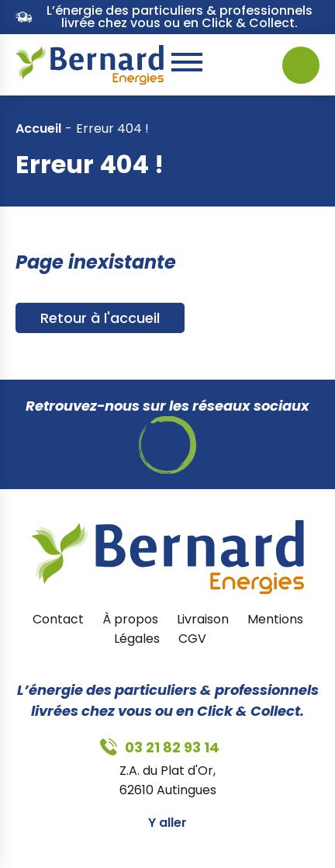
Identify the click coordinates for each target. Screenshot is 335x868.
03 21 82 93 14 (237, 65)
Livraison (203, 619)
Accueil (38, 128)
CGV (192, 639)
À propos (130, 619)
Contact (58, 619)
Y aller (167, 823)
